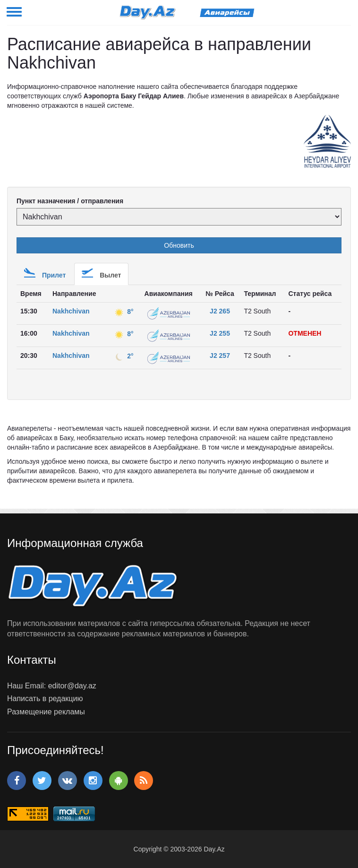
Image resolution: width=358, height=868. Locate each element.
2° (123, 356)
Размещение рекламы (46, 712)
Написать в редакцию (45, 699)
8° (123, 312)
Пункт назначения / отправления (70, 201)
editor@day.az (72, 686)
